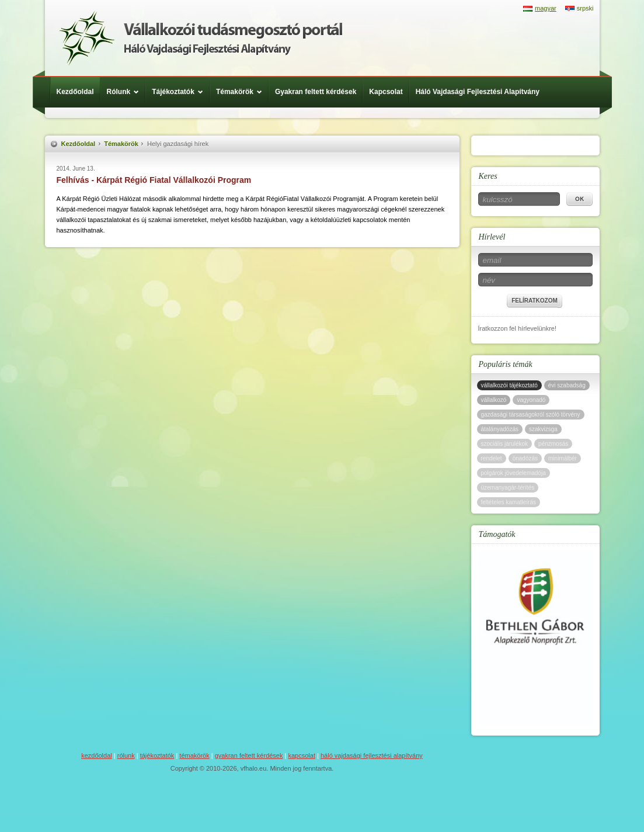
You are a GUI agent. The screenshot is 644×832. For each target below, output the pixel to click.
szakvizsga (543, 429)
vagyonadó (531, 400)
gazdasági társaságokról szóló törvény (531, 415)
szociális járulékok (505, 444)
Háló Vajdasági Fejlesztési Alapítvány (478, 92)
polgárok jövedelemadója (514, 473)
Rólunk (126, 92)
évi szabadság (567, 385)
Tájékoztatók (180, 92)
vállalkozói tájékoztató (509, 385)
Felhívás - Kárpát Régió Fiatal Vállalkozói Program (154, 180)
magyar (546, 8)
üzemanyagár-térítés (508, 488)
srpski (585, 8)
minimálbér (563, 458)
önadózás (525, 458)
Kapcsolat (386, 92)
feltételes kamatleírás (509, 502)
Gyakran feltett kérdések (316, 92)
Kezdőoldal (75, 92)
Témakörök (242, 92)
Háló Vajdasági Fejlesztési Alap (201, 38)
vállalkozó (494, 400)
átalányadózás (500, 429)
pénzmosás (553, 444)
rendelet (492, 458)
